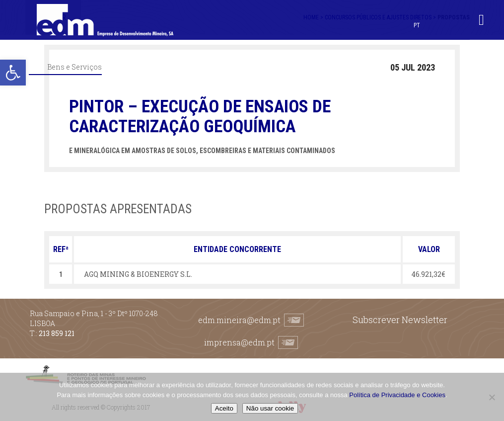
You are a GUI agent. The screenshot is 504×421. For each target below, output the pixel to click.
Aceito (224, 408)
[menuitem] (417, 25)
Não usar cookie (270, 408)
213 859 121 (57, 333)
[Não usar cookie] (492, 397)
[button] (13, 73)
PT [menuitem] (417, 25)
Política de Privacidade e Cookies (397, 395)
